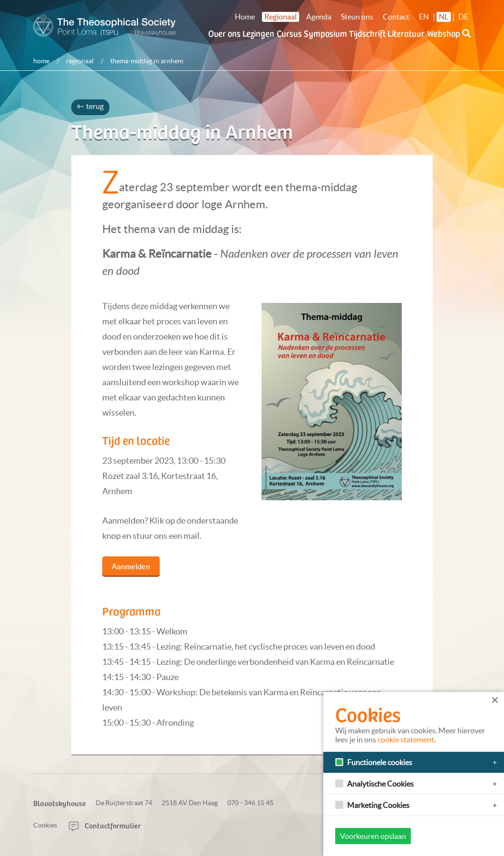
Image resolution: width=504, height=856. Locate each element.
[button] (466, 39)
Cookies (45, 825)
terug (90, 106)
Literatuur (406, 33)
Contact (396, 17)
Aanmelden (131, 566)
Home (245, 17)
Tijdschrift (367, 33)
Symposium (325, 33)
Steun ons (357, 17)
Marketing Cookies (378, 805)
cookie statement (406, 739)
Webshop (444, 33)
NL (444, 17)
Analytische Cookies (380, 784)
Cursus (289, 33)
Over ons (224, 33)
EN (424, 17)
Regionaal (281, 17)
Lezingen (258, 33)
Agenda (319, 17)
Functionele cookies (380, 762)
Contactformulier (105, 825)
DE (463, 17)
